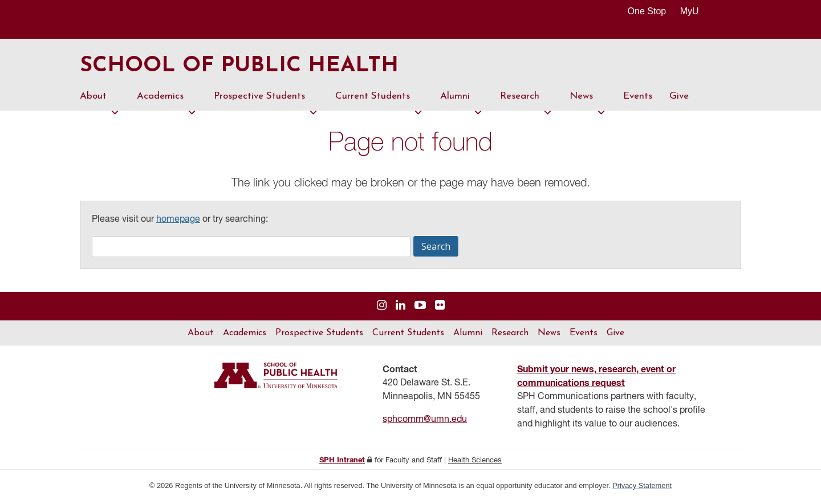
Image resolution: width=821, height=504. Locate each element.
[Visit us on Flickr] (440, 308)
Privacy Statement (642, 488)
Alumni (462, 103)
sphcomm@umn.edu (425, 422)
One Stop (647, 11)
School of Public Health (247, 67)
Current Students (379, 103)
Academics (167, 103)
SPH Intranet (342, 463)
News (588, 103)
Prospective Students (266, 103)
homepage (178, 222)
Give (679, 98)
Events (638, 98)
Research (526, 103)
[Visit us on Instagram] (382, 308)
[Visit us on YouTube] (420, 308)
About (100, 103)
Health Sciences (475, 463)
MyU (694, 11)
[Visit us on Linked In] (401, 308)
